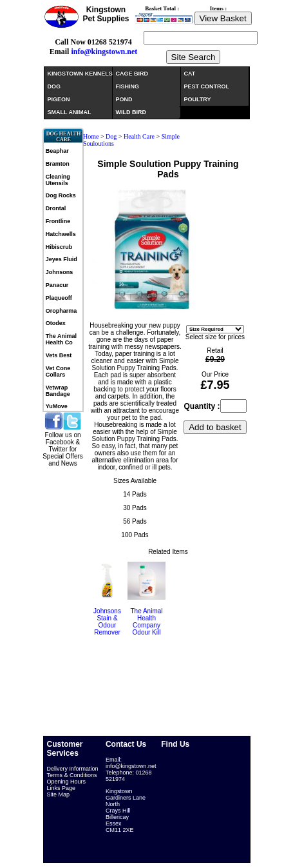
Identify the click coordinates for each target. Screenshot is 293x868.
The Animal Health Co (61, 339)
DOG (54, 86)
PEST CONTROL (207, 86)
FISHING (128, 86)
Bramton (58, 164)
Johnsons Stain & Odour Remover (107, 622)
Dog (112, 136)
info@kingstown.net (104, 52)
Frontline (58, 221)
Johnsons (60, 272)
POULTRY (198, 99)
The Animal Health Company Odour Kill (146, 622)
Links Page (61, 788)
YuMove (57, 406)
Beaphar (57, 151)
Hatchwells (61, 234)
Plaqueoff (59, 298)
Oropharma (61, 311)
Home (91, 136)
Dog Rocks (61, 195)
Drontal (56, 208)
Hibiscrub (59, 247)
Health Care (139, 136)
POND (124, 99)
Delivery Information (73, 769)
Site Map (59, 794)
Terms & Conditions (72, 775)
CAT (190, 74)
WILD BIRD (131, 112)
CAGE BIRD (132, 74)
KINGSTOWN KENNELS (80, 74)
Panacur (57, 285)
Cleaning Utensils (58, 180)
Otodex (56, 323)
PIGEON (59, 99)
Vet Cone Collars (58, 371)
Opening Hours (67, 782)
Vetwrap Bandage (58, 391)
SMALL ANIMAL (70, 112)
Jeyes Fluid (61, 259)
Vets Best (59, 355)
